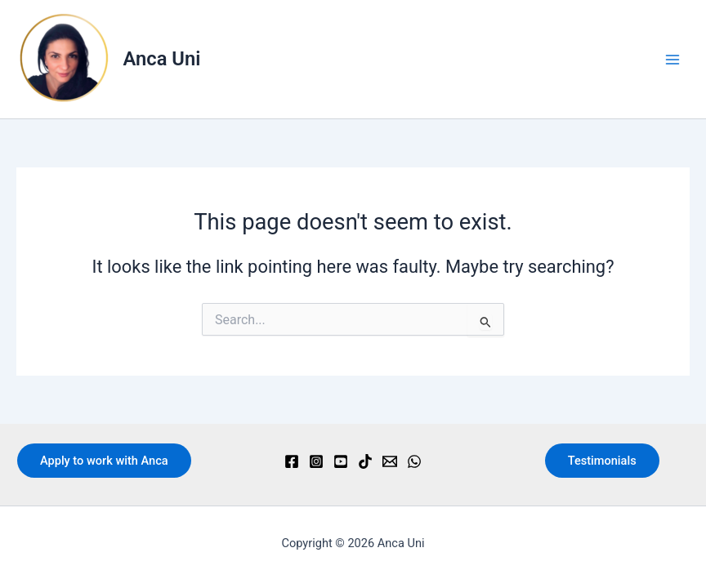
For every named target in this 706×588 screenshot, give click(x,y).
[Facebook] (292, 461)
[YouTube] (341, 461)
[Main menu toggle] (672, 60)
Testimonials (602, 461)
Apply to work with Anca (104, 461)
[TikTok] (365, 461)
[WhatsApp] (414, 461)
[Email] (390, 461)
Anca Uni (162, 59)
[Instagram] (316, 461)
